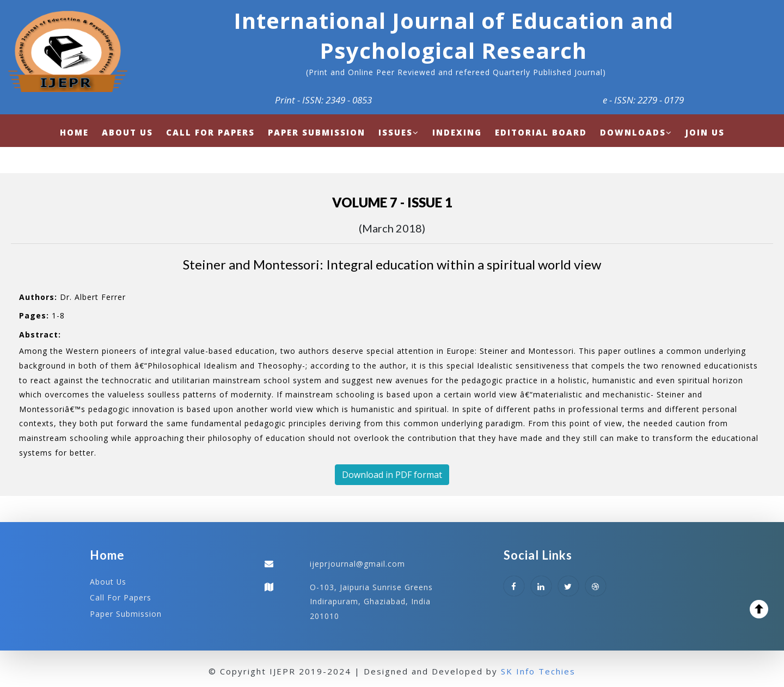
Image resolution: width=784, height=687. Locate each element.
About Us (108, 582)
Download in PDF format (392, 475)
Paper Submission (126, 613)
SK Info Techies (538, 671)
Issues (399, 132)
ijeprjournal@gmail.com (357, 564)
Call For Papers (121, 597)
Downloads (636, 132)
